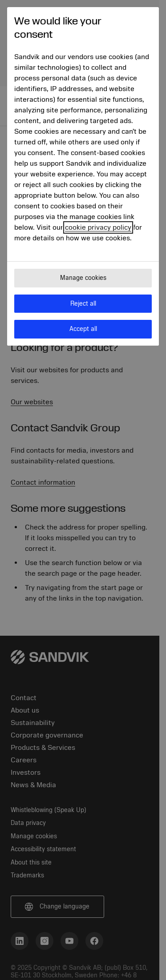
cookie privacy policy (98, 227)
